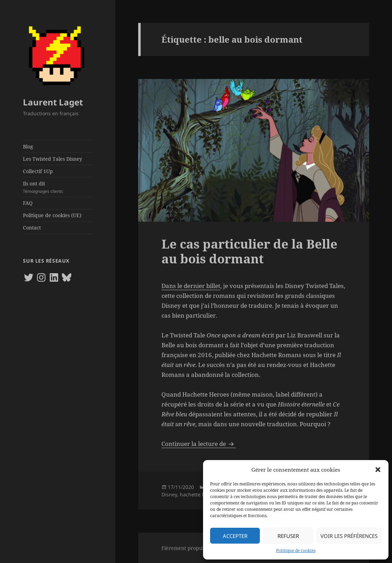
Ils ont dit (57, 187)
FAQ (28, 203)
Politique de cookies (296, 550)
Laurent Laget (53, 102)
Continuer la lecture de (199, 444)
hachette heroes (199, 494)
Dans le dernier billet (191, 286)
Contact (32, 228)
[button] (378, 470)
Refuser (288, 536)
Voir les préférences (349, 536)
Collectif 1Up (38, 171)
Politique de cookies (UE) (52, 215)
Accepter (235, 536)
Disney (169, 494)
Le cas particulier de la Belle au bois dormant (249, 251)
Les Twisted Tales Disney (53, 159)
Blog (28, 146)
